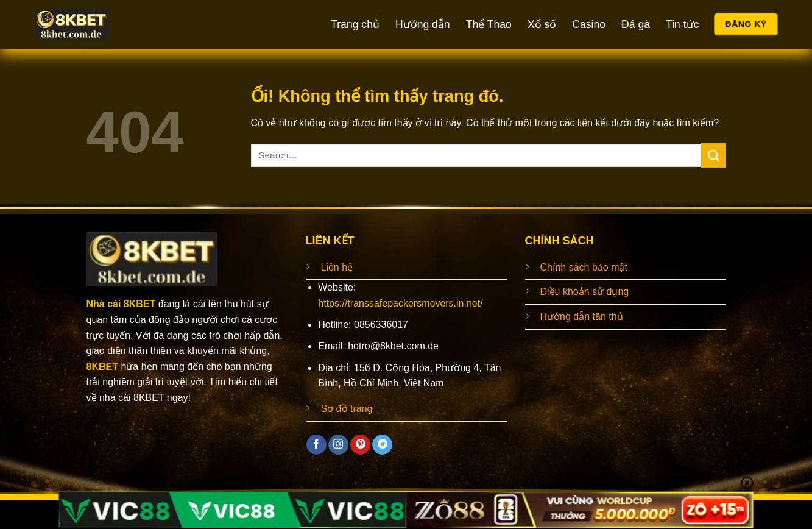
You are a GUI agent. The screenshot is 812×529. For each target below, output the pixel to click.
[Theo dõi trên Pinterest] (360, 445)
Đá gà (636, 24)
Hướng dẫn (423, 24)
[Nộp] (713, 155)
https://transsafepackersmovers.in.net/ (400, 303)
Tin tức (682, 24)
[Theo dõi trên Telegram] (382, 445)
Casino (589, 24)
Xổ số (542, 24)
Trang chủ (355, 24)
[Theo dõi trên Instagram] (338, 445)
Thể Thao (489, 24)
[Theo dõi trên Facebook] (316, 445)
